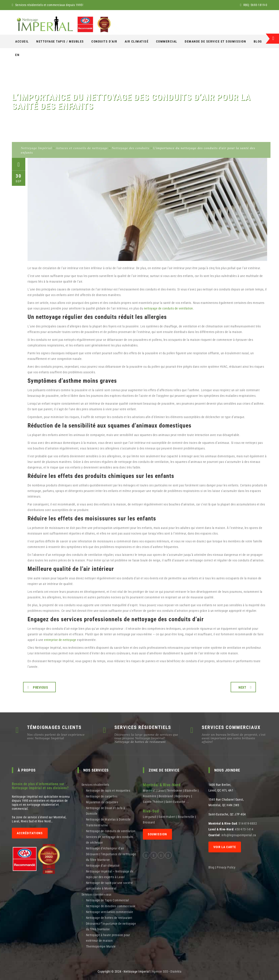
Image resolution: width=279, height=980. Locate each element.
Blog (258, 41)
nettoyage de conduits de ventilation (168, 308)
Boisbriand (166, 796)
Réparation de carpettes (102, 802)
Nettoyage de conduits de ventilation (111, 831)
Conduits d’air (104, 41)
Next (242, 688)
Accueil (22, 41)
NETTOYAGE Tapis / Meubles (60, 41)
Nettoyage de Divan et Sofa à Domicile (106, 811)
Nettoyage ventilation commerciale (110, 912)
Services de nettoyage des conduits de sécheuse (110, 840)
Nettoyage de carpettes (102, 796)
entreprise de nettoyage (60, 640)
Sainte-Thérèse (153, 802)
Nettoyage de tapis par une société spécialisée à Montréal (109, 886)
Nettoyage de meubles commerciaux (111, 906)
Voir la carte (225, 847)
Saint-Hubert (167, 817)
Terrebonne (175, 791)
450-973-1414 (244, 829)
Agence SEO (160, 971)
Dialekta (176, 971)
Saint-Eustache (175, 802)
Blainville (191, 791)
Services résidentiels (95, 785)
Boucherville (186, 817)
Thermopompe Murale (101, 946)
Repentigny (183, 796)
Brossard (149, 822)
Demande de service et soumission (215, 41)
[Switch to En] (17, 55)
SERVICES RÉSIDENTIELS (143, 727)
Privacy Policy (226, 867)
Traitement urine (97, 825)
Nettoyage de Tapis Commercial (107, 900)
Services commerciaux (97, 894)
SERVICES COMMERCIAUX (231, 727)
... (188, 802)
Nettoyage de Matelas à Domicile (108, 819)
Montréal (149, 791)
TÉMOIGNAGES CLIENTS (54, 727)
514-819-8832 (248, 823)
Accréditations (30, 833)
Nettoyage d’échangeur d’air (105, 848)
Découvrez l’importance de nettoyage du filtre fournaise (111, 857)
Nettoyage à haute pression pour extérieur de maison (108, 938)
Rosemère (150, 796)
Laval (161, 791)
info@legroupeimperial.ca (239, 835)
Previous (40, 688)
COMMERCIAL (167, 41)
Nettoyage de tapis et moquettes (108, 791)
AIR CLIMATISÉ (137, 41)
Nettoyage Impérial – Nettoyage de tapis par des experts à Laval (110, 874)
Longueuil (150, 817)
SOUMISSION (157, 834)
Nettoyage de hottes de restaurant (140, 742)
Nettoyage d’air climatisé (103, 866)
